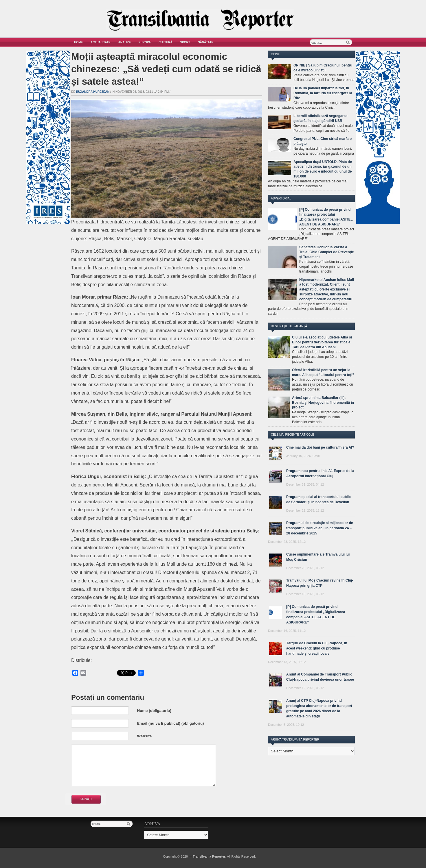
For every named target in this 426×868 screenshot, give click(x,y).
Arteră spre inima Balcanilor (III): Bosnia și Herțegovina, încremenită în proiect (323, 403)
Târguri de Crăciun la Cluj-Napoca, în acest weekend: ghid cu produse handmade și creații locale (317, 648)
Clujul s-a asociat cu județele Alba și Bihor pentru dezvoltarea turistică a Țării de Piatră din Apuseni (322, 342)
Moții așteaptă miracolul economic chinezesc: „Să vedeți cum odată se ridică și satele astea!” (166, 69)
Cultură (166, 42)
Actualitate (101, 42)
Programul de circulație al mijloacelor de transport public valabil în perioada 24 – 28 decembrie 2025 (320, 528)
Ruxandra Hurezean (93, 92)
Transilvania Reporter (209, 856)
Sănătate (206, 42)
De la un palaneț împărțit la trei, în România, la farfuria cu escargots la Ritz (323, 93)
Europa (145, 42)
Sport (185, 42)
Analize (125, 42)
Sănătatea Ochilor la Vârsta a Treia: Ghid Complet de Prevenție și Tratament (327, 252)
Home (78, 42)
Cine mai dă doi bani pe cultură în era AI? (320, 447)
